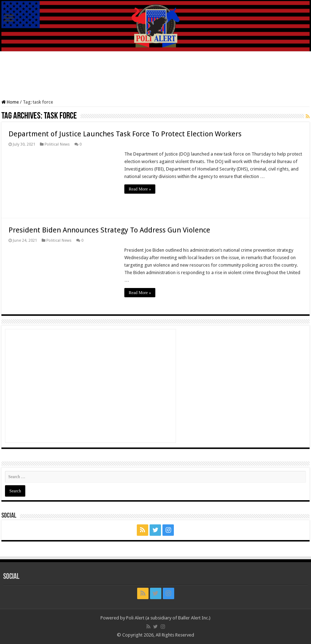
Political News (57, 144)
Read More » (140, 189)
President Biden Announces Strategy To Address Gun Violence (109, 230)
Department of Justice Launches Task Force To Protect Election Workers (125, 134)
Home (10, 102)
